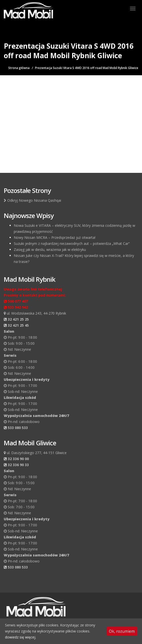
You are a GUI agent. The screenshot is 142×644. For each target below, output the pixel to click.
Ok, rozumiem (122, 631)
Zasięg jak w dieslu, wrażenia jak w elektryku (50, 249)
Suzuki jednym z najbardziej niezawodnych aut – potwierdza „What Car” (72, 243)
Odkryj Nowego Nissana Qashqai (32, 200)
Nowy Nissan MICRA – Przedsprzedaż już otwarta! (55, 237)
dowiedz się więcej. (21, 637)
